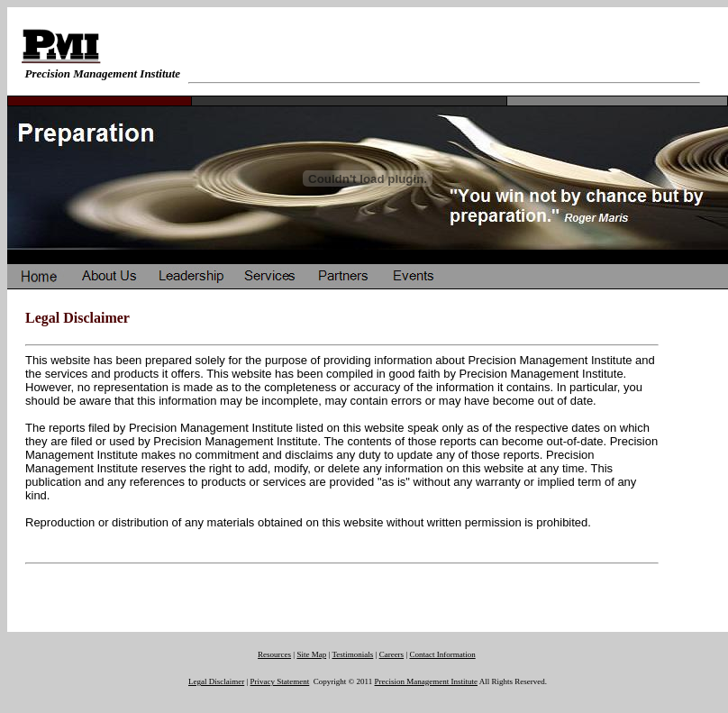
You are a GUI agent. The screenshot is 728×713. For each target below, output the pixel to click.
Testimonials (352, 654)
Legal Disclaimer (216, 681)
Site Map (311, 654)
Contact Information (442, 654)
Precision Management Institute (426, 681)
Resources (274, 654)
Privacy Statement (280, 681)
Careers (391, 654)
